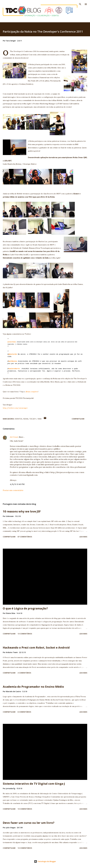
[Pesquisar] (80, 4)
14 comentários (25, 809)
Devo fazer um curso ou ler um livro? (29, 823)
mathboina (13, 361)
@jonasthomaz (12, 342)
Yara (39, 419)
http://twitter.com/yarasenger (15, 408)
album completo (32, 392)
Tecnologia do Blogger (45, 861)
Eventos (19, 419)
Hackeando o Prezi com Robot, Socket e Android (36, 647)
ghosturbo (13, 354)
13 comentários (25, 634)
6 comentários (24, 712)
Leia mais (83, 537)
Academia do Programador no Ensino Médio (33, 687)
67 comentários (25, 537)
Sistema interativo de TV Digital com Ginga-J (34, 784)
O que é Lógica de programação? (25, 608)
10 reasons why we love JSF (22, 511)
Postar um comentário (13, 490)
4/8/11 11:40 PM (17, 484)
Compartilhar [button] (78, 419)
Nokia (26, 419)
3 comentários (24, 673)
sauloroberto (14, 369)
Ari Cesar (14, 437)
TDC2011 (33, 419)
